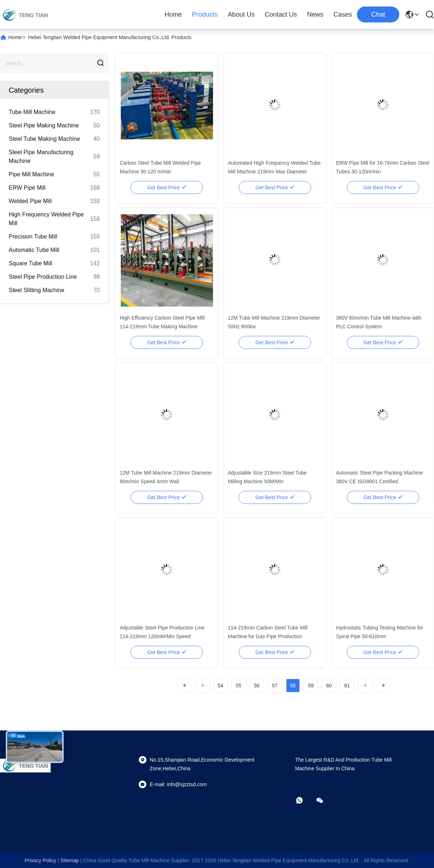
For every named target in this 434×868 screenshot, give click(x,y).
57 (275, 686)
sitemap (70, 860)
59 (311, 686)
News (315, 14)
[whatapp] (305, 800)
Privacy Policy (40, 860)
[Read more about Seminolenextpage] (184, 686)
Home (173, 14)
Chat (378, 14)
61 (347, 686)
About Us (241, 14)
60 (329, 686)
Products (205, 14)
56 (257, 686)
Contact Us (281, 14)
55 (239, 686)
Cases (343, 14)
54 (221, 686)
